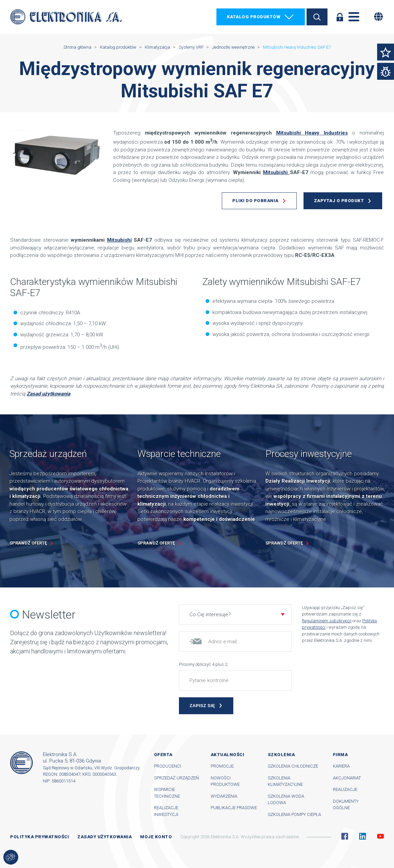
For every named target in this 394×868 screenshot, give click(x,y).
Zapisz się (202, 706)
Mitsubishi (277, 172)
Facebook (345, 836)
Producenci (167, 766)
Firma (340, 755)
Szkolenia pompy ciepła (294, 814)
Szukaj (317, 17)
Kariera (341, 766)
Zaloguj (340, 17)
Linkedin (363, 836)
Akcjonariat (347, 778)
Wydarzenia (224, 796)
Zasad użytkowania (48, 394)
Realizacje (345, 789)
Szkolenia (281, 755)
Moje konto (156, 837)
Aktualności (228, 755)
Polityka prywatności (40, 837)
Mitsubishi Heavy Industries (312, 133)
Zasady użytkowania (104, 837)
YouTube (380, 836)
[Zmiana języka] (378, 17)
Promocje (222, 766)
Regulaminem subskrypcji (327, 621)
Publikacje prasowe (234, 808)
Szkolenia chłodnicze (293, 766)
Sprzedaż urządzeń (176, 778)
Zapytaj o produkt (339, 201)
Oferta (163, 755)
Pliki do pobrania (255, 201)
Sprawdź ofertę (28, 543)
